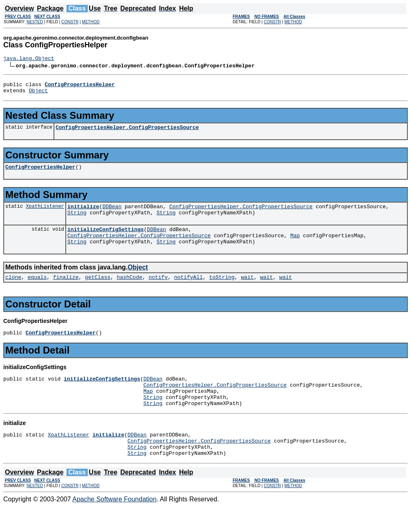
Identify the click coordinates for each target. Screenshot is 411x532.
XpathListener (45, 213)
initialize (83, 214)
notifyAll (189, 290)
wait (247, 290)
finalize (66, 290)
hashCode (129, 290)
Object (38, 94)
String (77, 221)
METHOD (91, 22)
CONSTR (70, 22)
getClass (98, 290)
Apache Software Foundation (114, 525)
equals (37, 290)
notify (158, 290)
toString (222, 290)
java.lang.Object (29, 59)
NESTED (35, 22)
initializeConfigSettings (106, 239)
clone (13, 290)
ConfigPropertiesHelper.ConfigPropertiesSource (127, 132)
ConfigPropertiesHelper (40, 173)
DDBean (112, 214)
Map (295, 246)
